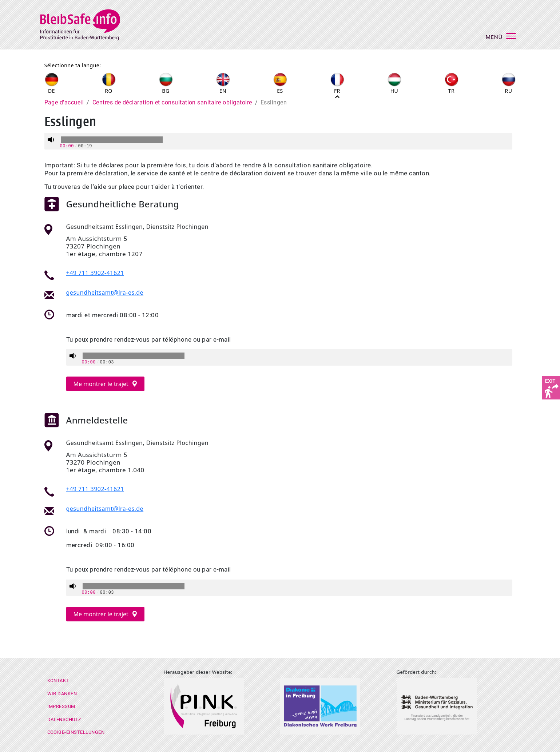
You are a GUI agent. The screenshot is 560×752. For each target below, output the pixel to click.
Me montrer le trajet (102, 384)
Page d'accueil (64, 102)
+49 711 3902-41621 (95, 273)
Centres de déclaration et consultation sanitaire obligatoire (172, 102)
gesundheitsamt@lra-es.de (105, 293)
